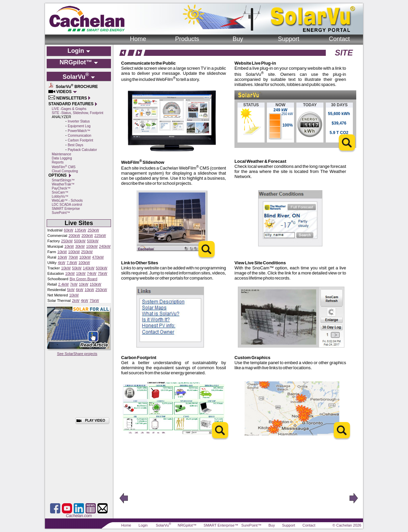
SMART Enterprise (66, 209)
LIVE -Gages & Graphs (69, 109)
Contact (339, 39)
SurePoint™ (61, 213)
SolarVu (163, 525)
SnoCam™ (60, 192)
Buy (238, 39)
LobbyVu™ (60, 196)
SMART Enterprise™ (221, 525)
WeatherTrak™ (63, 184)
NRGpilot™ (187, 525)
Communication (79, 136)
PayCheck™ (61, 188)
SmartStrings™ (63, 180)
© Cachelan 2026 (347, 525)
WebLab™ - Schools (67, 201)
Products (187, 39)
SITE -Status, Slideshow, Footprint (77, 113)
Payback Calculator (82, 150)
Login (143, 525)
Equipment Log (79, 126)
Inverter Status (79, 121)
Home (138, 39)
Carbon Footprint (80, 140)
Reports (58, 162)
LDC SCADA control (67, 205)
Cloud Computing (65, 171)
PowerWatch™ (79, 131)
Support (288, 39)
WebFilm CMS (64, 167)
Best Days (75, 145)
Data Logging (62, 158)
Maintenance (61, 154)
